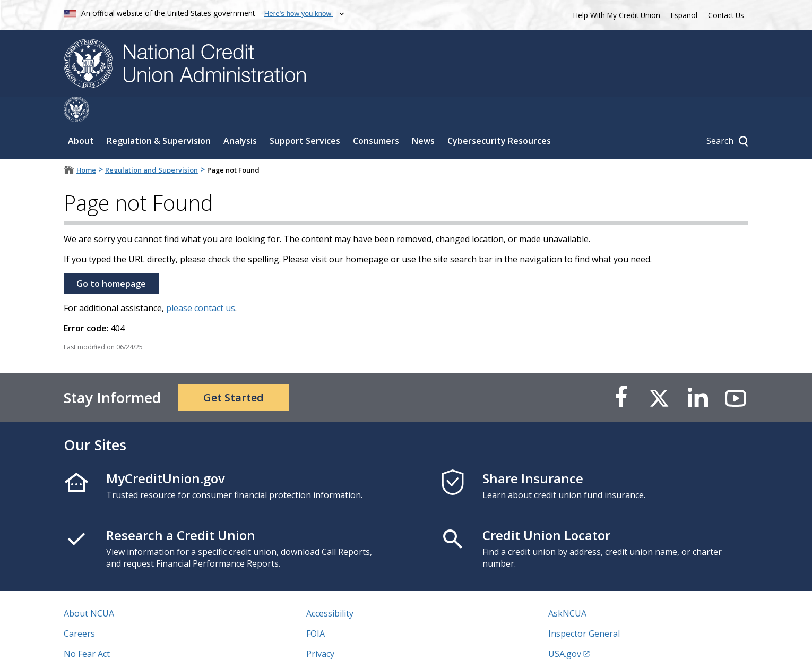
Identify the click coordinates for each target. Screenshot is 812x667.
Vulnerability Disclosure (111, 648)
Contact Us (726, 15)
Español (684, 15)
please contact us (201, 283)
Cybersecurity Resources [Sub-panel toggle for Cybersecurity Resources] (499, 115)
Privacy (320, 628)
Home (86, 144)
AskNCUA (567, 588)
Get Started (234, 372)
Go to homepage (111, 258)
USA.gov (565, 628)
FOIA (316, 608)
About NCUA (89, 588)
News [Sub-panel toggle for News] (423, 115)
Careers (79, 608)
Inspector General (584, 608)
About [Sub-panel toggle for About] (81, 115)
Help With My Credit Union (615, 14)
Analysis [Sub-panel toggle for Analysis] (240, 115)
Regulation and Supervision (152, 144)
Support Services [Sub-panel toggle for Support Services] (305, 115)
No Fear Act (87, 628)
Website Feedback (342, 648)
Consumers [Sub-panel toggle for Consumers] (376, 115)
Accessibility (330, 588)
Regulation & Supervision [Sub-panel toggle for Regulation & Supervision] (159, 115)
